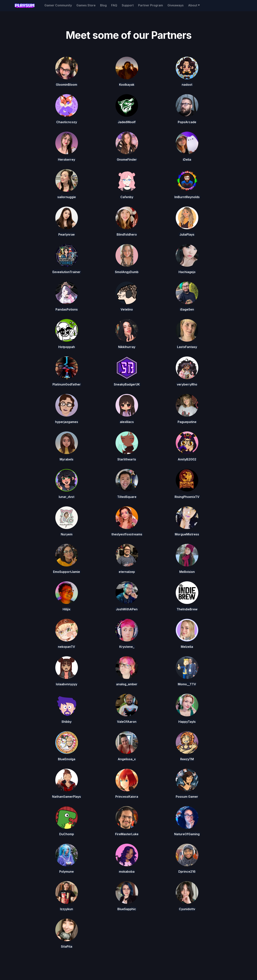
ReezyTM (187, 759)
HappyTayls (187, 722)
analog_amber (127, 684)
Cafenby (127, 197)
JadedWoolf (127, 122)
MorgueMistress (187, 534)
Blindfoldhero (127, 234)
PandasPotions (67, 309)
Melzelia (187, 647)
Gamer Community (58, 5)
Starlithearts (127, 459)
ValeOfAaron (127, 722)
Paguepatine (187, 422)
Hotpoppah (67, 347)
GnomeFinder (127, 160)
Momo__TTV (187, 684)
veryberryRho (187, 384)
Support (128, 5)
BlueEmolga (67, 759)
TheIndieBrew (187, 609)
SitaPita (67, 946)
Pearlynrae (67, 234)
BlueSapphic (127, 909)
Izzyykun (67, 909)
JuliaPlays (187, 234)
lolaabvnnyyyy (67, 684)
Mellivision (187, 572)
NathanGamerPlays (67, 797)
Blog (103, 5)
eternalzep (127, 572)
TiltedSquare (127, 497)
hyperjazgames (67, 422)
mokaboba (127, 872)
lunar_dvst (67, 497)
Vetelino (127, 309)
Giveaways (176, 5)
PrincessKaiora (127, 797)
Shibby (67, 722)
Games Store (86, 5)
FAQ (114, 5)
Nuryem (67, 534)
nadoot (187, 85)
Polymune (67, 872)
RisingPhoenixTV (187, 497)
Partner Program (151, 5)
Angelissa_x (127, 759)
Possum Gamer (187, 797)
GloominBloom (67, 85)
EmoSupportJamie (67, 572)
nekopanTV (67, 647)
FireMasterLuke (127, 834)
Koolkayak (127, 85)
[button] (194, 5)
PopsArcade (187, 122)
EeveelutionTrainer (67, 272)
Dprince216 (187, 872)
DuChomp (67, 834)
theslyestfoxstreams (127, 534)
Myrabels (67, 459)
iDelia (187, 160)
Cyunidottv (187, 909)
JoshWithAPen (127, 609)
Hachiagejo (187, 272)
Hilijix (67, 609)
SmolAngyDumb (127, 272)
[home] (24, 6)
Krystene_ (127, 647)
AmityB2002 (187, 459)
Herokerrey (67, 160)
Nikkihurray (127, 347)
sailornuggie (67, 197)
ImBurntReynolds (187, 197)
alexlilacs (127, 422)
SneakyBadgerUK (127, 384)
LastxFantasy (187, 347)
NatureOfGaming (187, 834)
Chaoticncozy (67, 122)
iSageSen (187, 309)
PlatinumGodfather (67, 384)
